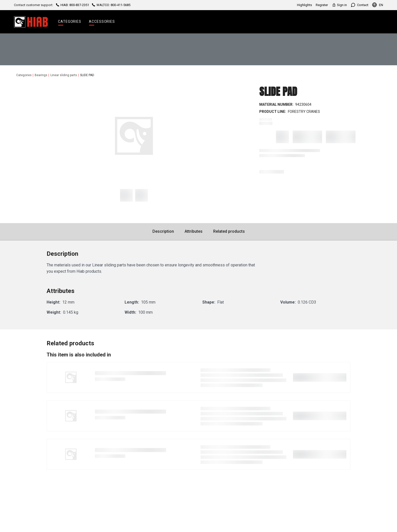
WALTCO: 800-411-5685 (111, 5)
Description (163, 231)
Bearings (41, 75)
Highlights (304, 5)
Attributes (194, 231)
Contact (360, 5)
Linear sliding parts (64, 75)
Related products (229, 231)
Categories (70, 22)
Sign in (339, 5)
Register (322, 5)
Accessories (102, 22)
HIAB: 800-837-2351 (73, 5)
